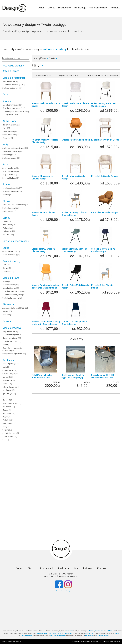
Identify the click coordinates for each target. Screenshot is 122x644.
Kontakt (115, 8)
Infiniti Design (8, 387)
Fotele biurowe (9, 285)
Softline (6, 430)
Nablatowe (7, 225)
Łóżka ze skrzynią (10, 255)
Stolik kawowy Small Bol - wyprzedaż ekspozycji (74, 376)
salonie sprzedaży (55, 49)
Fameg (5, 377)
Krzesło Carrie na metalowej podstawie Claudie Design (46, 323)
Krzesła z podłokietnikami (13, 111)
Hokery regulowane (11, 125)
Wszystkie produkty (13, 66)
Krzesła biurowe (9, 288)
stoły (92, 633)
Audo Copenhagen (10, 364)
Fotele (6, 184)
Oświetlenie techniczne (16, 241)
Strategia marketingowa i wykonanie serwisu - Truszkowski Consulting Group (96, 641)
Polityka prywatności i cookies (12, 641)
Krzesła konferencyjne (12, 291)
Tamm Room (8, 436)
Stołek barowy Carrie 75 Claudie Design (103, 250)
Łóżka (6, 248)
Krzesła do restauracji (11, 85)
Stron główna (40, 58)
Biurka (5, 281)
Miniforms (7, 407)
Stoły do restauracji (10, 88)
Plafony (6, 228)
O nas (41, 8)
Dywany (7, 321)
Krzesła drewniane (10, 105)
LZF (4, 397)
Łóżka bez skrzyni (10, 251)
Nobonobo (7, 413)
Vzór (4, 440)
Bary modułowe (9, 81)
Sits (4, 426)
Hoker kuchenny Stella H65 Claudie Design (45, 141)
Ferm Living (7, 380)
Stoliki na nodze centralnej (14, 148)
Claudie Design (9, 374)
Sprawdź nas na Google (63, 591)
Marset (5, 400)
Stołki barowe (8, 131)
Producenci (65, 8)
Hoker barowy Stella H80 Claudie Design (103, 105)
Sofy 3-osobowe (9, 171)
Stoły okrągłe (8, 155)
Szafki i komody (12, 261)
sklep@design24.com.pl (68, 576)
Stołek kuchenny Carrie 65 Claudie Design (74, 250)
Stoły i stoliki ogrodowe (12, 354)
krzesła (87, 633)
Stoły (5, 145)
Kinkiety (6, 221)
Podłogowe (7, 231)
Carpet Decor (8, 370)
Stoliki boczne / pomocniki (14, 205)
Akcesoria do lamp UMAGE (13, 308)
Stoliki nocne (8, 211)
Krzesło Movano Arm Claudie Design (42, 177)
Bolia (5, 367)
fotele (71, 631)
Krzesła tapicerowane (11, 108)
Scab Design (7, 423)
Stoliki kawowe (9, 208)
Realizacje (80, 8)
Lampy (6, 218)
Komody (6, 265)
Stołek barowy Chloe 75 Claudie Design (43, 250)
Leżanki (6, 195)
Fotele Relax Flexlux (11, 191)
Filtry (38, 65)
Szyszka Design (9, 433)
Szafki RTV (7, 271)
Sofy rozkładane (9, 178)
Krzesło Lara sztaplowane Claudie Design (74, 323)
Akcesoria (8, 304)
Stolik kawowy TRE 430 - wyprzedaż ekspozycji (103, 376)
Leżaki (5, 345)
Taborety (6, 138)
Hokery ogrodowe (10, 338)
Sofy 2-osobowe (9, 168)
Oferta (51, 8)
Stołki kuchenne (9, 135)
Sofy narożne (8, 175)
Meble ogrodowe (12, 328)
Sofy (5, 165)
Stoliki (6, 201)
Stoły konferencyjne (11, 298)
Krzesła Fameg (11, 71)
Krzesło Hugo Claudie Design (76, 140)
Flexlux (5, 384)
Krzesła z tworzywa (10, 115)
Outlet (6, 95)
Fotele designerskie (11, 188)
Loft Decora (7, 390)
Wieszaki (6, 314)
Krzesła (7, 101)
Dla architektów (98, 8)
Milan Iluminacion (10, 403)
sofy (67, 631)
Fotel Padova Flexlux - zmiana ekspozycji (43, 376)
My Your (6, 410)
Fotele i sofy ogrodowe (12, 335)
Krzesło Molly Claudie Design (105, 140)
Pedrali (5, 420)
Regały (5, 268)
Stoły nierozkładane (11, 151)
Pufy (4, 128)
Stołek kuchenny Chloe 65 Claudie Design (74, 214)
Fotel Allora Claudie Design (104, 212)
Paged (5, 417)
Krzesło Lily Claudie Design (104, 176)
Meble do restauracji (14, 78)
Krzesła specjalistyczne (12, 295)
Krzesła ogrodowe (10, 341)
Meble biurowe (11, 278)
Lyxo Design (7, 393)
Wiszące (6, 234)
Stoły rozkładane (9, 158)
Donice (5, 311)
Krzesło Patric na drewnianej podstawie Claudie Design (46, 286)
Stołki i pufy (9, 121)
